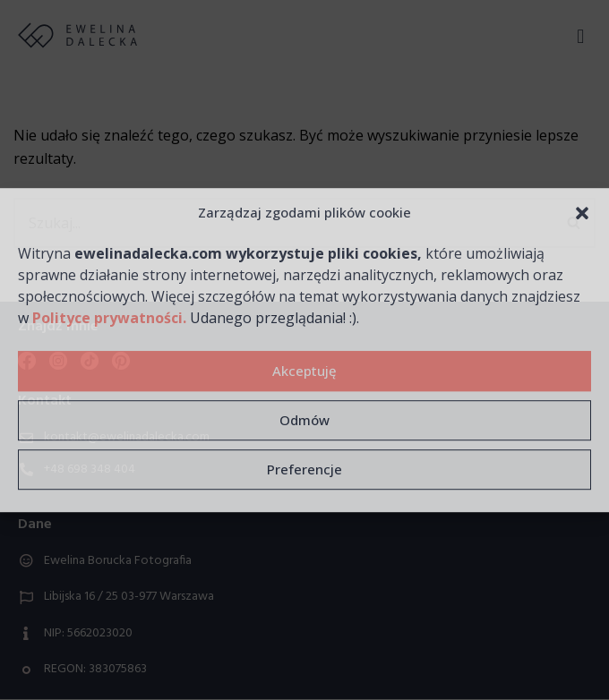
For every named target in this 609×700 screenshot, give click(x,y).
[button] (582, 213)
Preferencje (304, 469)
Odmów (304, 420)
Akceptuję (304, 371)
